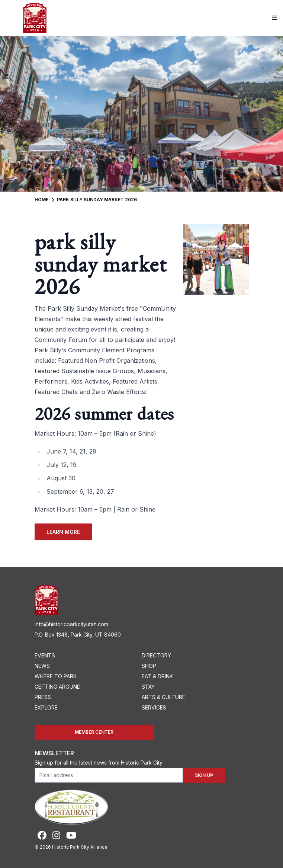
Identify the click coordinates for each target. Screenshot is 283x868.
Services (154, 707)
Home (41, 200)
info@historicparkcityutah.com (71, 624)
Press (43, 697)
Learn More (63, 532)
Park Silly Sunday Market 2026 (97, 200)
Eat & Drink (157, 676)
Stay (148, 687)
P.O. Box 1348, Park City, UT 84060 (78, 635)
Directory (156, 655)
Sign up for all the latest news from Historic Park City (99, 763)
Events (45, 655)
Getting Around (58, 687)
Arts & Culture (163, 697)
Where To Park (56, 676)
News (42, 666)
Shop (149, 666)
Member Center (94, 732)
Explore (46, 707)
